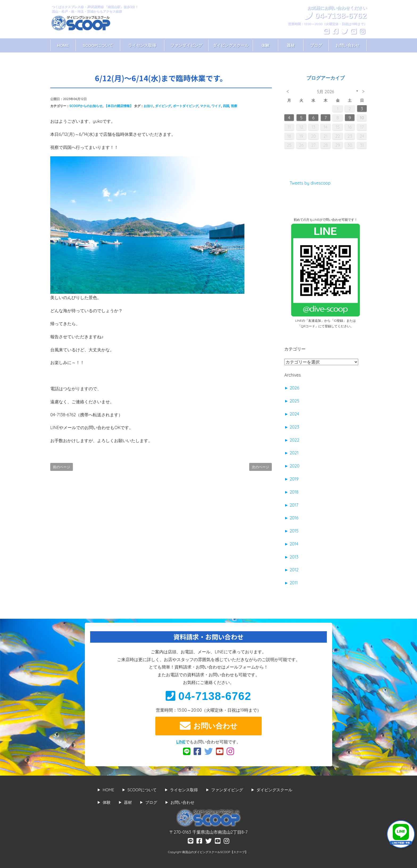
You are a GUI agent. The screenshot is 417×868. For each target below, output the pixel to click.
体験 (265, 45)
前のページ (62, 467)
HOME (63, 45)
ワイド (216, 106)
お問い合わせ (348, 45)
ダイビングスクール (231, 45)
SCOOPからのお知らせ (86, 106)
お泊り (148, 106)
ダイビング (163, 106)
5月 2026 (326, 92)
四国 (226, 106)
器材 (291, 45)
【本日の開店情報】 (119, 106)
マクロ (205, 106)
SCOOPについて (98, 45)
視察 (234, 106)
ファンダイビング (186, 45)
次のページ (260, 467)
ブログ (316, 45)
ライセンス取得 (142, 45)
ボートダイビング (186, 106)
